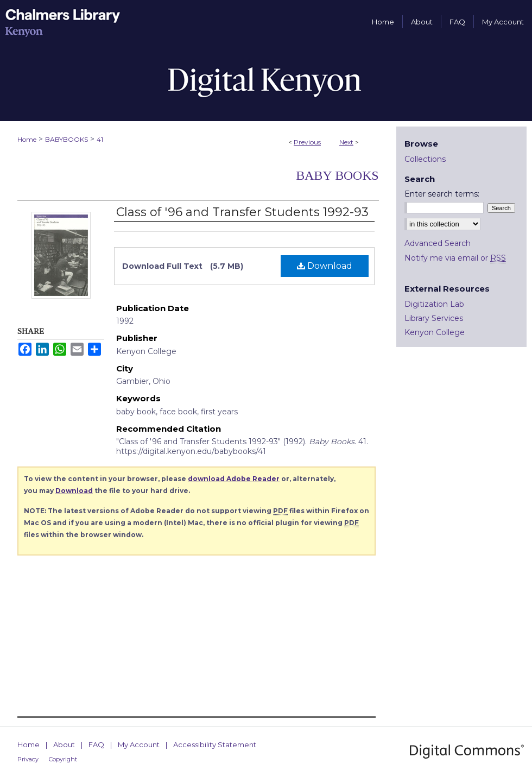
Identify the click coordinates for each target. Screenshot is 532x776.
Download (325, 266)
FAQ (96, 745)
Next (346, 142)
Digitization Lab (434, 304)
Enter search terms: (442, 194)
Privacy (28, 759)
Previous (307, 142)
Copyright (63, 759)
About (64, 745)
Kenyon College (435, 332)
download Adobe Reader (234, 479)
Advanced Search (438, 243)
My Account (139, 745)
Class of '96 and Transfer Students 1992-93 (242, 212)
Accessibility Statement (215, 745)
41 (100, 139)
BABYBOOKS (66, 139)
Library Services (434, 318)
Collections (425, 159)
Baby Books (337, 175)
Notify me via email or (455, 258)
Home (27, 139)
